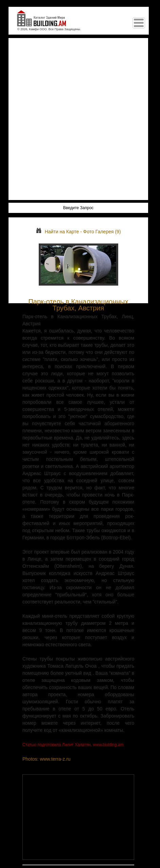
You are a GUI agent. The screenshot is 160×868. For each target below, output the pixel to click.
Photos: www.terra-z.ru (47, 759)
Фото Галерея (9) (102, 232)
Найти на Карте (58, 232)
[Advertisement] (80, 119)
